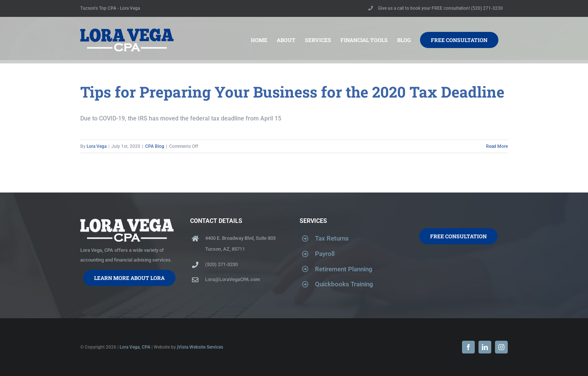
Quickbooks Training (344, 284)
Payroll (325, 254)
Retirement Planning (344, 269)
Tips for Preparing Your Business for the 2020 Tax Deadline (292, 92)
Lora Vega (97, 146)
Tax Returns (332, 238)
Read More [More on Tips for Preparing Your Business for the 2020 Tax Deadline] (497, 146)
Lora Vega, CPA (135, 347)
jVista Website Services (200, 347)
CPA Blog (155, 146)
